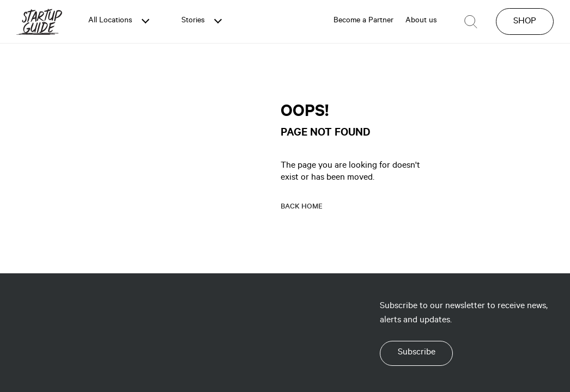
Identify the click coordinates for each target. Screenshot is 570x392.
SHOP (525, 22)
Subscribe (417, 353)
